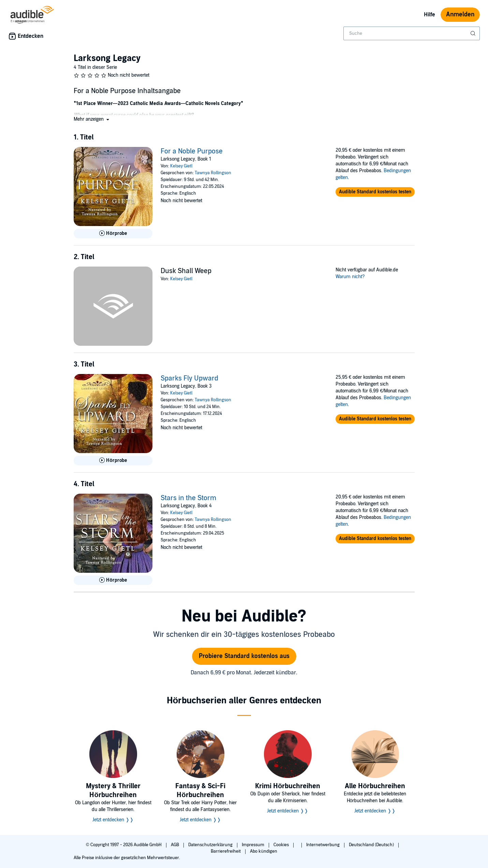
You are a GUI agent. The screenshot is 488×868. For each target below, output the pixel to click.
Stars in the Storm (188, 498)
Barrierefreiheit (226, 851)
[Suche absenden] (474, 33)
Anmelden (460, 14)
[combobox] (412, 33)
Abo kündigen (263, 851)
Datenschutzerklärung (211, 845)
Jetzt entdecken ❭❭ (113, 820)
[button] (92, 119)
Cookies (282, 845)
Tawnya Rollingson (213, 173)
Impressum (254, 845)
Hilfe (430, 15)
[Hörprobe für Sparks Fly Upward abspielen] (113, 461)
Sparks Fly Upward (189, 378)
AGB (175, 845)
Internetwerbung (323, 845)
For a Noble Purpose (192, 151)
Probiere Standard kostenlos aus (244, 656)
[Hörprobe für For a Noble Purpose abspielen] (113, 234)
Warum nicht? (350, 277)
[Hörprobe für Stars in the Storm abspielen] (113, 580)
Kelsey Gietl (181, 166)
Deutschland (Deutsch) (372, 845)
